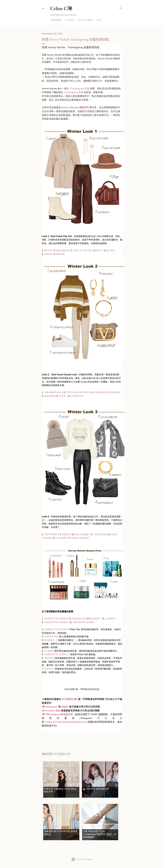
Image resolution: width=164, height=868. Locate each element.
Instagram (51, 707)
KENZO (66, 534)
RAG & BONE (82, 534)
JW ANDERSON (53, 392)
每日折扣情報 (55, 736)
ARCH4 (47, 250)
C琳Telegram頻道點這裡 (59, 714)
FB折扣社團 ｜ (57, 20)
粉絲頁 (65, 707)
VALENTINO (77, 396)
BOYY (98, 250)
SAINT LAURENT (81, 538)
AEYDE (110, 250)
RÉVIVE (77, 622)
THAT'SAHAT (51, 534)
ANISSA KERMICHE (54, 254)
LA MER (110, 619)
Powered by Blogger (82, 859)
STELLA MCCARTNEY (78, 392)
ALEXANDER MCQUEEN (106, 392)
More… (99, 20)
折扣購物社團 (69, 699)
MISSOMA (50, 396)
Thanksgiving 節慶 (79, 89)
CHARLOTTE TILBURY (56, 619)
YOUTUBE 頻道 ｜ (86, 20)
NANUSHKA (62, 250)
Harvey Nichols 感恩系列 (75, 107)
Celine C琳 (61, 8)
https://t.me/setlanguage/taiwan (66, 722)
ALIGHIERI (62, 538)
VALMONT (95, 619)
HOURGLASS (79, 619)
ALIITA (62, 396)
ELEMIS (90, 622)
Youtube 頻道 (53, 711)
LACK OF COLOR (82, 250)
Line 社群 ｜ (70, 20)
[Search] (121, 8)
